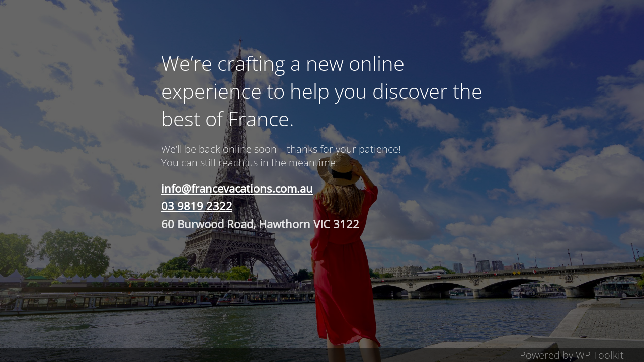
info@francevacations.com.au (237, 188)
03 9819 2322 (197, 206)
